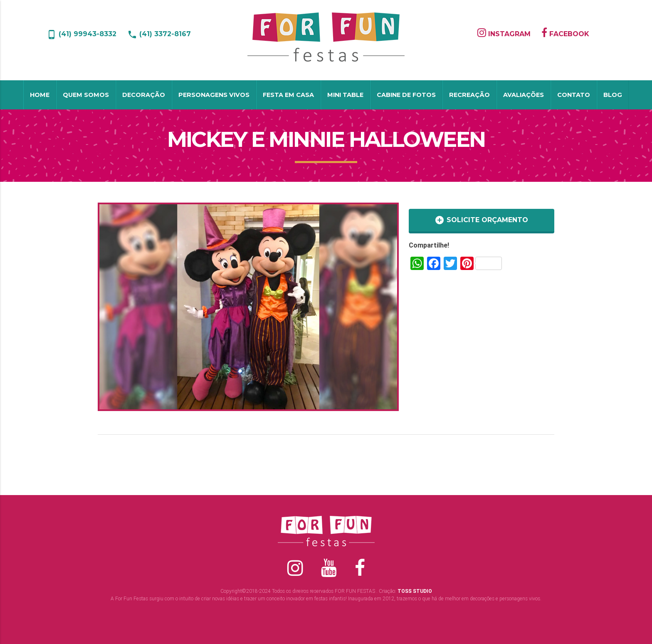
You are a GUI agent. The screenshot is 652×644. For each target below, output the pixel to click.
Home (40, 95)
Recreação (469, 95)
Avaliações (524, 95)
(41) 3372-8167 (159, 34)
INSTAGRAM (504, 34)
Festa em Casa (288, 95)
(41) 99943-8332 (81, 34)
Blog (613, 95)
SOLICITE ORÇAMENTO (481, 220)
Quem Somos (86, 95)
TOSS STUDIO (415, 591)
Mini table (345, 95)
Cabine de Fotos (406, 95)
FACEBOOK (565, 34)
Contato (574, 95)
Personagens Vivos (214, 95)
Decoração (144, 95)
